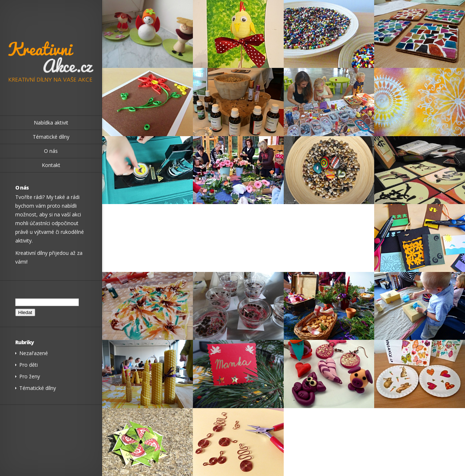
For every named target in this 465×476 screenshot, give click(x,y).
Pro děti (29, 365)
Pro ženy (30, 376)
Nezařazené (34, 353)
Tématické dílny (38, 388)
